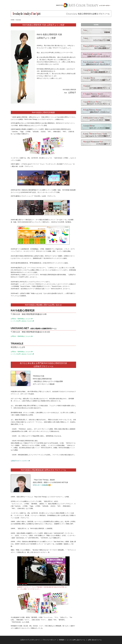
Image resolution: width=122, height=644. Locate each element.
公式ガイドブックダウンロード (30, 640)
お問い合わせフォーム (95, 640)
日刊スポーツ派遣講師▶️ (42, 485)
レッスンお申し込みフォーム (76, 640)
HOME (13, 20)
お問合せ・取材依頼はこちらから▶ (22, 319)
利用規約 (62, 640)
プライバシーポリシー (49, 640)
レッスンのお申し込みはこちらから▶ (22, 321)
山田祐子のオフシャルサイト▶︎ (20, 461)
